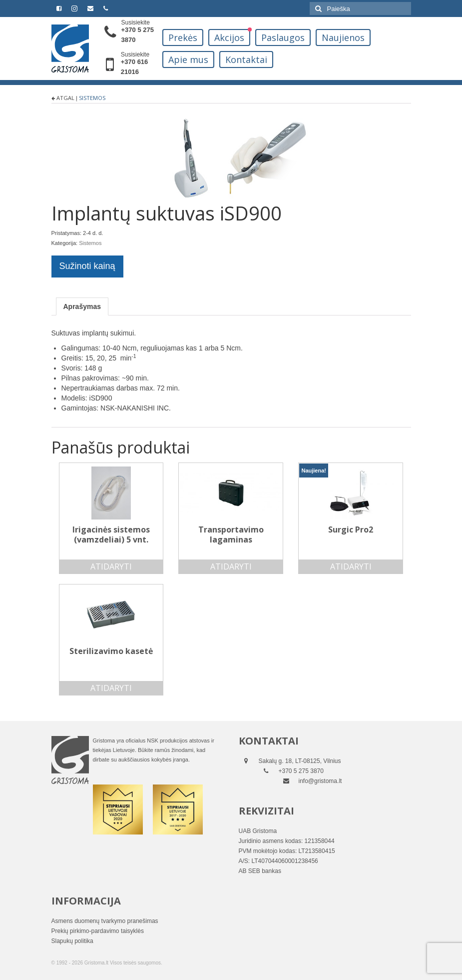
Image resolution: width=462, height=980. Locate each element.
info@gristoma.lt (320, 781)
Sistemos (92, 98)
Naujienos (343, 37)
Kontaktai (246, 59)
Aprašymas (82, 306)
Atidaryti (111, 566)
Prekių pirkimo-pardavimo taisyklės (98, 931)
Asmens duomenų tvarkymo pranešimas (105, 921)
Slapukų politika (72, 941)
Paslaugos (283, 37)
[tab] (82, 306)
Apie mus (188, 59)
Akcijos (229, 37)
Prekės (183, 37)
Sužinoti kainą (87, 266)
